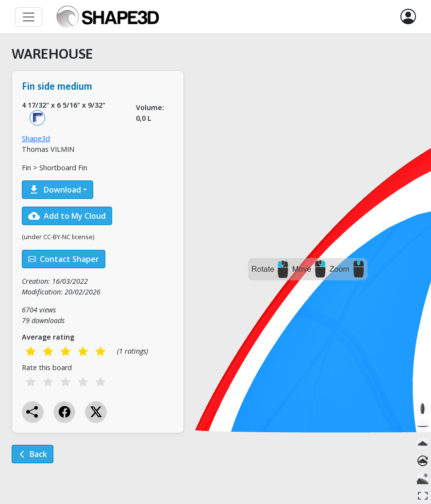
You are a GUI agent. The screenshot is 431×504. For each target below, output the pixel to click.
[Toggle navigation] (29, 17)
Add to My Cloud (67, 216)
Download (55, 190)
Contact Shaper (64, 259)
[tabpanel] (98, 261)
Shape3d (36, 138)
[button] (408, 17)
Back (33, 454)
